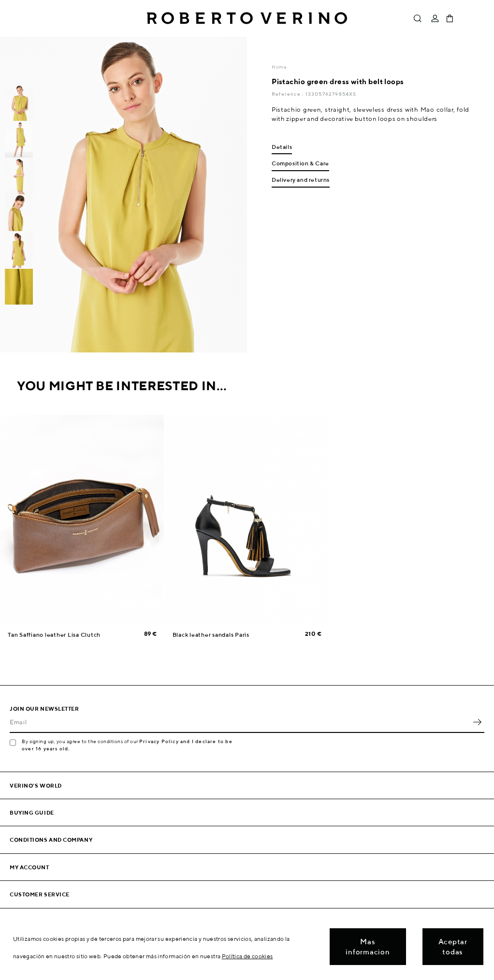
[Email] (240, 722)
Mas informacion (368, 947)
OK (477, 722)
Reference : (288, 94)
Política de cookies (247, 956)
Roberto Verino (247, 18)
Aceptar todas (453, 947)
